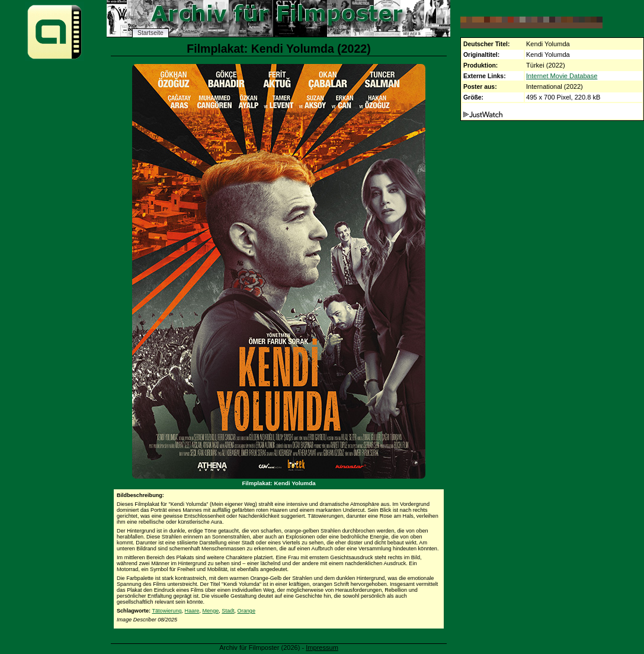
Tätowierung (166, 611)
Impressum (322, 647)
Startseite (150, 33)
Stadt (228, 611)
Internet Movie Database (562, 76)
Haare (192, 611)
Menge (210, 611)
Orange (246, 611)
